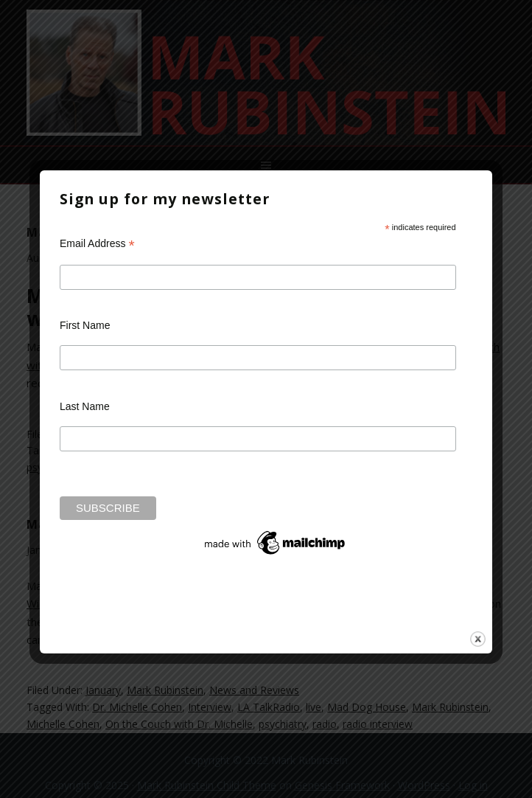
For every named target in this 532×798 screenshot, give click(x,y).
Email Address (97, 244)
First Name (85, 325)
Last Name (85, 406)
